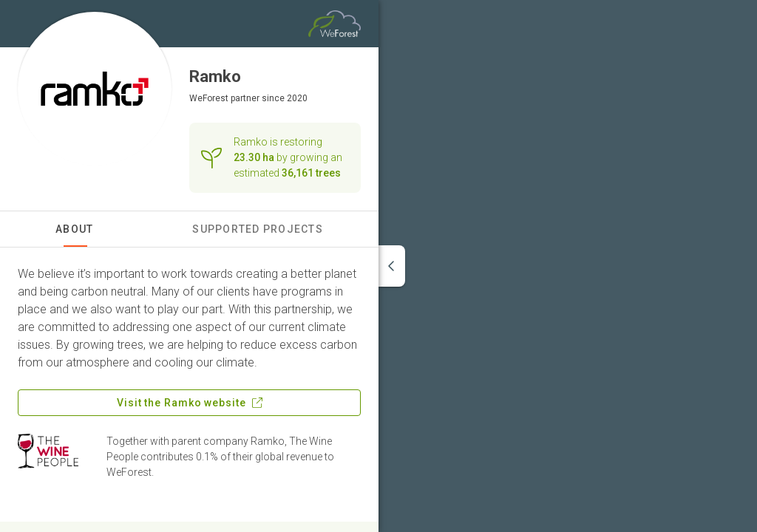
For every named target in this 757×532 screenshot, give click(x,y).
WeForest (209, 98)
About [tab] (74, 229)
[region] (568, 266)
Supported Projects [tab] (258, 229)
